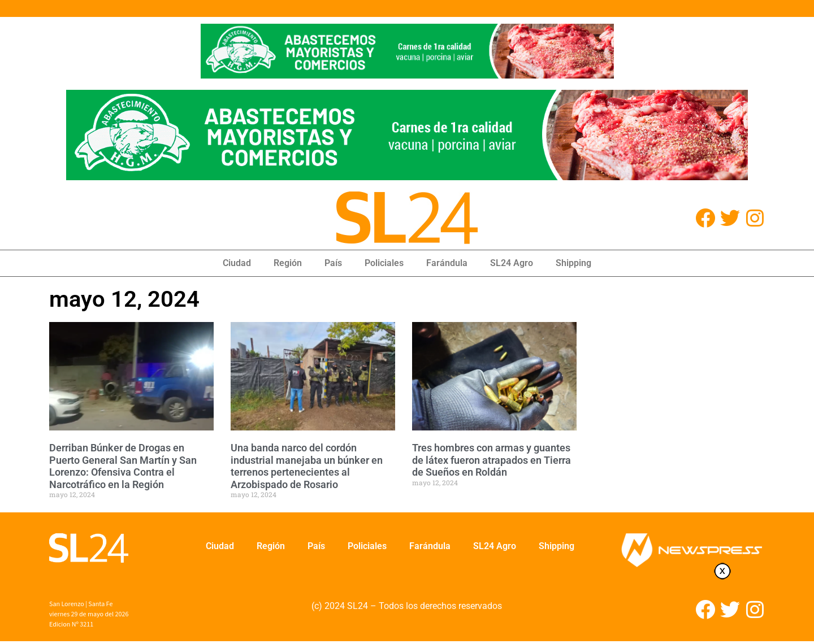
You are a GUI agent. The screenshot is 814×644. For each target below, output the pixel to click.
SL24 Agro (512, 263)
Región (288, 263)
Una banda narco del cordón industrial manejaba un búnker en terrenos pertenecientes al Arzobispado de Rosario (307, 466)
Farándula (447, 263)
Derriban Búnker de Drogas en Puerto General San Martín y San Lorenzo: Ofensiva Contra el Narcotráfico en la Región (123, 466)
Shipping (573, 263)
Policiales (384, 263)
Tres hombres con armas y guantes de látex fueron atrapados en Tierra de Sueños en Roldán (492, 460)
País (333, 263)
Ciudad (237, 263)
